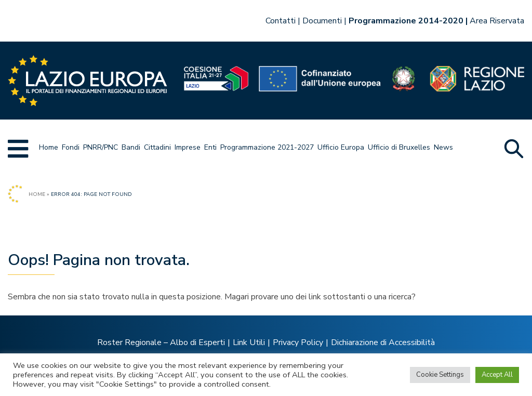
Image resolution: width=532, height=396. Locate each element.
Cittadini (157, 147)
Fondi (71, 147)
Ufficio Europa (341, 147)
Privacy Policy (298, 342)
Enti (210, 147)
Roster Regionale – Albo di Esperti (161, 342)
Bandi (131, 147)
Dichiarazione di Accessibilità (383, 342)
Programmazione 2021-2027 (267, 147)
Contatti (281, 21)
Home (49, 147)
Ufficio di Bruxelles (399, 147)
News (443, 147)
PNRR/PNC (101, 147)
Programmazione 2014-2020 (406, 21)
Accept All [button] (497, 375)
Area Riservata (497, 21)
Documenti (322, 21)
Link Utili (249, 342)
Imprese (188, 147)
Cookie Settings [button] (440, 375)
